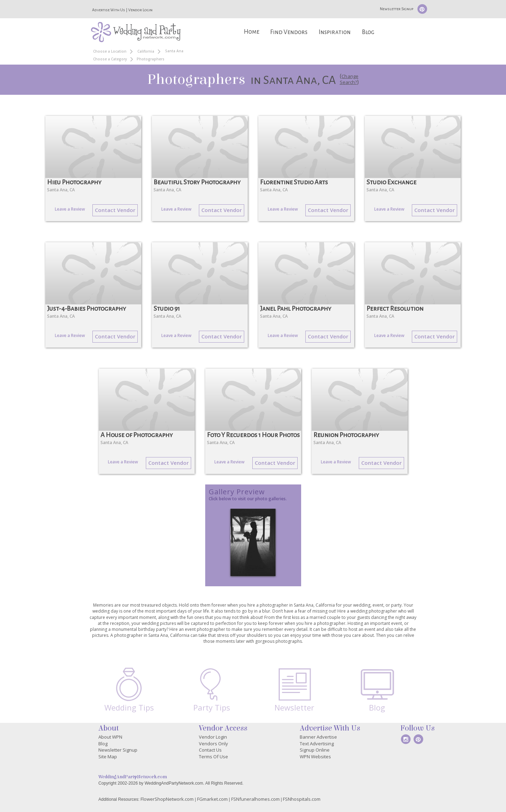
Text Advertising (317, 744)
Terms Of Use (213, 757)
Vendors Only (213, 744)
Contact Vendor (115, 210)
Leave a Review (70, 209)
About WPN (110, 737)
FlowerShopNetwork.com (167, 799)
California (146, 51)
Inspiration (335, 32)
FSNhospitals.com (302, 799)
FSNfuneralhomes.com (255, 799)
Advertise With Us (109, 10)
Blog (368, 32)
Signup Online (315, 750)
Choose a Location (110, 51)
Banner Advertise (318, 737)
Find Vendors (289, 32)
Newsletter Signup (397, 9)
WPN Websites (315, 757)
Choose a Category (110, 59)
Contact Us (210, 750)
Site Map (108, 757)
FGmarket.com (212, 799)
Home (252, 32)
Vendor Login (140, 10)
